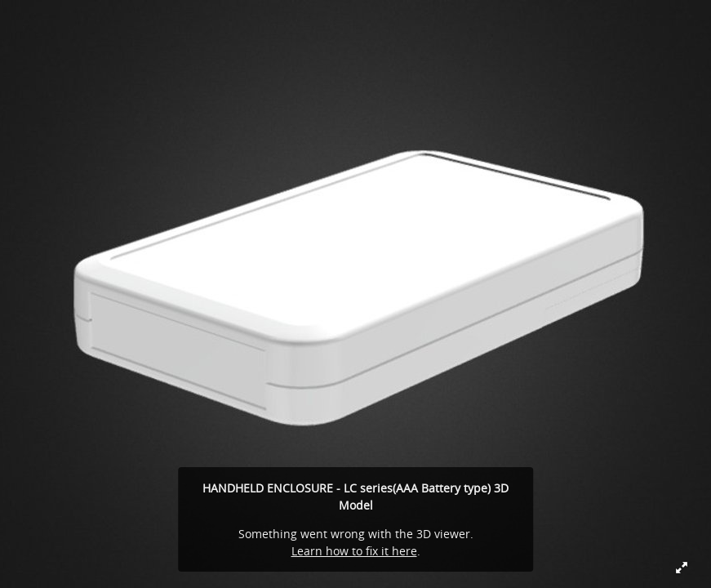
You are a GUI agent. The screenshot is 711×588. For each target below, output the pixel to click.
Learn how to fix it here (354, 551)
